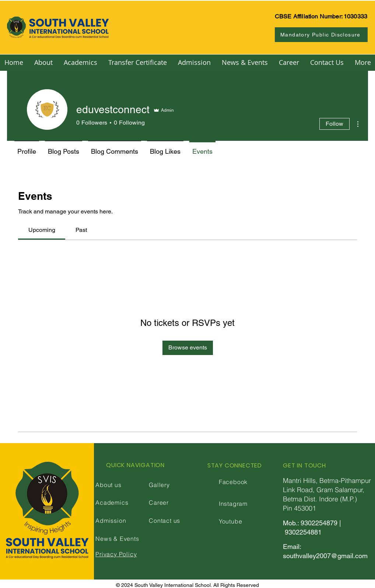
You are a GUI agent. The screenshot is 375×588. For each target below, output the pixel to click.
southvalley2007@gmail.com (325, 556)
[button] (43, 62)
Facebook (233, 482)
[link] (42, 230)
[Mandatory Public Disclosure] (321, 35)
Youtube (231, 521)
